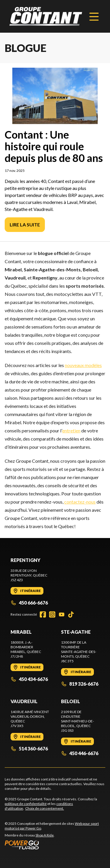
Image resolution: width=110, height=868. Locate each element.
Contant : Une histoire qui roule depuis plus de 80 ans (54, 146)
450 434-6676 (29, 679)
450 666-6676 (29, 603)
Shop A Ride (45, 835)
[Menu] (94, 16)
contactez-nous (80, 502)
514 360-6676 (29, 749)
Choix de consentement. (45, 808)
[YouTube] (62, 614)
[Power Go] (55, 845)
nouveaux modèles (83, 365)
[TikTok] (71, 614)
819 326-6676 (80, 684)
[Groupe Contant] (46, 16)
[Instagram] (52, 614)
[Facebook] (43, 614)
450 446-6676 (80, 753)
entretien (71, 430)
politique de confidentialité (26, 804)
